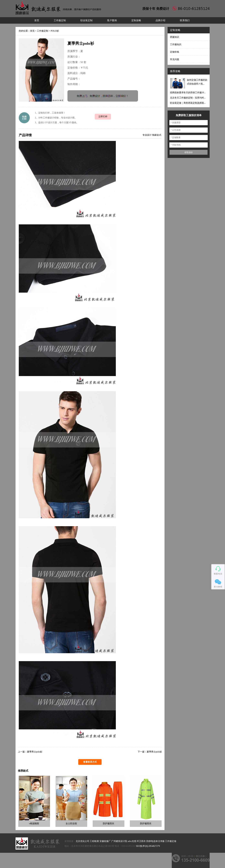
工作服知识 (176, 44)
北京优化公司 (82, 841)
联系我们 (185, 20)
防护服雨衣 (109, 824)
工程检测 (94, 841)
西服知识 (175, 37)
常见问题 (175, 59)
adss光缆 (132, 841)
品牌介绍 (160, 20)
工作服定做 (171, 841)
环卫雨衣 (141, 841)
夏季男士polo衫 (35, 752)
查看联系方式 (90, 762)
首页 (37, 20)
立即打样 (103, 117)
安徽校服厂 (105, 841)
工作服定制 (60, 20)
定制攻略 (136, 20)
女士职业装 (71, 824)
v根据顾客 (34, 824)
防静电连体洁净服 (155, 841)
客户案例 (112, 20)
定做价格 (175, 52)
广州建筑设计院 (119, 841)
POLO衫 (55, 31)
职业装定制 (86, 20)
